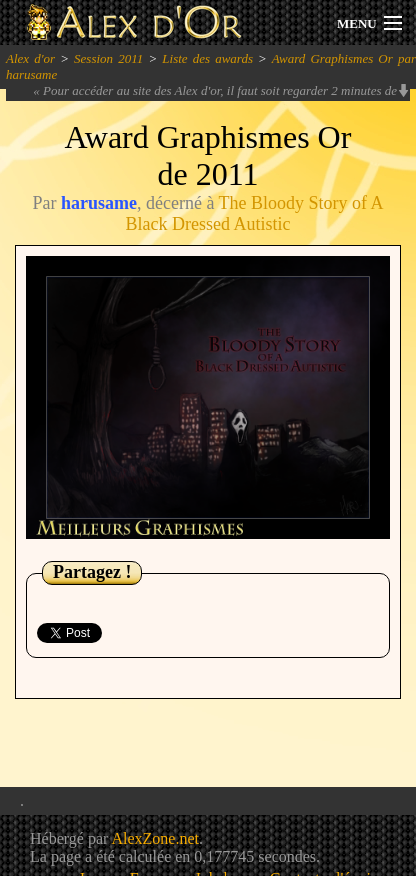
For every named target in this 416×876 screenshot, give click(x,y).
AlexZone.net (155, 838)
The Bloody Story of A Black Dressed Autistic (255, 213)
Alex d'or (30, 58)
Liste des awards (207, 58)
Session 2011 (108, 58)
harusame (99, 203)
